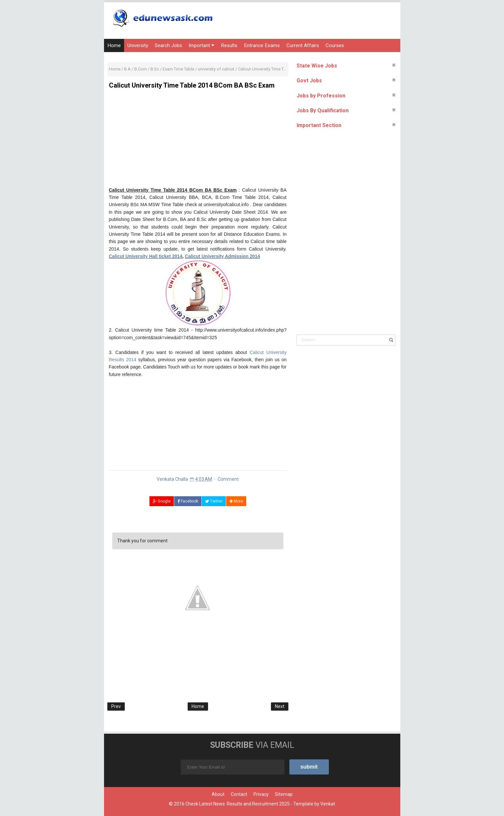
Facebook (188, 501)
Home (114, 45)
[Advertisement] (198, 140)
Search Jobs (168, 45)
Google (162, 501)
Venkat (328, 804)
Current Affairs (303, 45)
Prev (116, 706)
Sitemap (284, 794)
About (218, 794)
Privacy (261, 794)
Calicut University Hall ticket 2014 (146, 256)
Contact (239, 794)
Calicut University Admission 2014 (223, 256)
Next (280, 706)
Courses (335, 45)
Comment (228, 479)
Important (201, 45)
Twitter (214, 501)
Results (229, 45)
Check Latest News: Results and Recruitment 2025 (238, 804)
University (138, 45)
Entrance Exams (262, 45)
